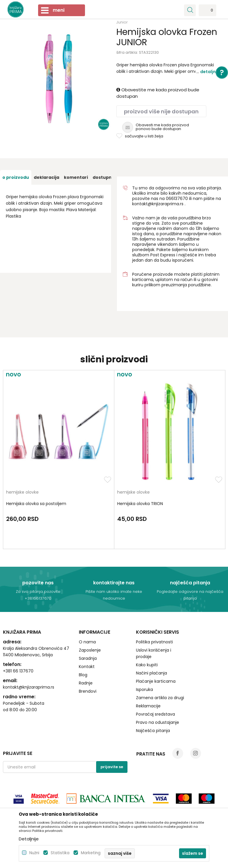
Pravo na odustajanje (158, 722)
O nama (87, 642)
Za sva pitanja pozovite (38, 592)
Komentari (76, 177)
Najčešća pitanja (153, 731)
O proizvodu (16, 177)
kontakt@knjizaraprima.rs (158, 204)
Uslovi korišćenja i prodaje (154, 653)
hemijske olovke (22, 493)
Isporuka (144, 689)
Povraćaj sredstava (155, 714)
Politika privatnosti (154, 642)
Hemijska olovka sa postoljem (36, 504)
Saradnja (88, 658)
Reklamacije (148, 706)
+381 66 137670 (18, 671)
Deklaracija (46, 177)
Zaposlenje (90, 650)
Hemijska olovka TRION (140, 504)
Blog (83, 675)
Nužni (34, 853)
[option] (16, 177)
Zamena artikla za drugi (160, 698)
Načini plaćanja (152, 673)
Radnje (86, 683)
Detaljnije (210, 72)
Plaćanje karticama (156, 681)
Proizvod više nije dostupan (161, 111)
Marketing (91, 853)
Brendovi (88, 691)
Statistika (60, 853)
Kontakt (87, 667)
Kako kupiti (147, 665)
